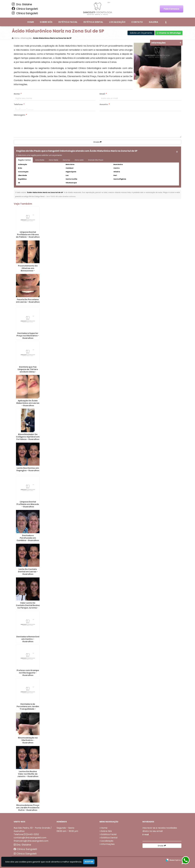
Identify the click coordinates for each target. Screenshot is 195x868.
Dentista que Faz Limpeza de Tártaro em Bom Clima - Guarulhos (28, 371)
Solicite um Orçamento (141, 33)
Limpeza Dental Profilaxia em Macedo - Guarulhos (28, 504)
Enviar (98, 142)
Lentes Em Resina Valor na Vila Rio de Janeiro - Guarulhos (28, 774)
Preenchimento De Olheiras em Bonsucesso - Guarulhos (28, 269)
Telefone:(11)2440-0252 (26, 834)
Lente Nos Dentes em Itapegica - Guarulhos (28, 469)
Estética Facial (68, 22)
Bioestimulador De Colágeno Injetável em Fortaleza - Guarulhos (28, 437)
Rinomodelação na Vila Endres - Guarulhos (28, 740)
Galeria (153, 22)
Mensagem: (20, 115)
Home (31, 22)
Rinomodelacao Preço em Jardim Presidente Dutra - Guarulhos (28, 808)
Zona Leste (79, 160)
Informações (108, 844)
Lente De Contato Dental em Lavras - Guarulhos (28, 572)
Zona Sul (66, 160)
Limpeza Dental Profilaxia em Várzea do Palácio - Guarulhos (28, 234)
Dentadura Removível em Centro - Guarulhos (28, 639)
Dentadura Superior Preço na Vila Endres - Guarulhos (28, 336)
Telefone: (19, 104)
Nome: (18, 94)
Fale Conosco (172, 9)
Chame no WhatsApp (169, 33)
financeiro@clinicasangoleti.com (31, 841)
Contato (137, 22)
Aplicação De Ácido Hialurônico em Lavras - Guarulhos (28, 403)
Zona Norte (40, 160)
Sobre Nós (46, 22)
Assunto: (105, 104)
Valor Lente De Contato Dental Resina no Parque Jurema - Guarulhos (28, 607)
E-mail (146, 835)
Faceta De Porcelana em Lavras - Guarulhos (28, 301)
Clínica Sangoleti (25, 9)
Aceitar (89, 862)
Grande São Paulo (96, 160)
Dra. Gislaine (22, 4)
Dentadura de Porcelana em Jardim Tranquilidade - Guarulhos (28, 708)
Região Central (24, 160)
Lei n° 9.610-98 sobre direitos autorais (61, 196)
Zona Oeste (53, 160)
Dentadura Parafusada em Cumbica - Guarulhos (28, 538)
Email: (103, 94)
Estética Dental (93, 22)
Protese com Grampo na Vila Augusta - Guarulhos (28, 673)
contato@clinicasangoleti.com (30, 838)
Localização (117, 22)
